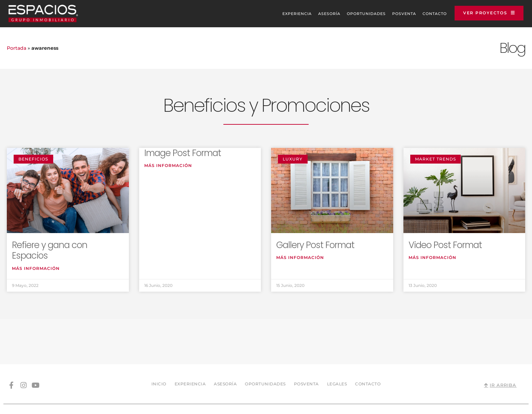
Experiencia (289, 14)
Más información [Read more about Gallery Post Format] (300, 258)
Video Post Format (445, 245)
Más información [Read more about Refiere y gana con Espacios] (36, 269)
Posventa (396, 14)
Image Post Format (183, 153)
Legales (337, 339)
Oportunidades (358, 14)
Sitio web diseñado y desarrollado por (451, 385)
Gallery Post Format (315, 245)
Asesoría (321, 14)
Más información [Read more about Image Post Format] (168, 166)
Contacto (427, 14)
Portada (17, 48)
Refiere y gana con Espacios (50, 250)
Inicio (159, 339)
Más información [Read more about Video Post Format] (432, 258)
